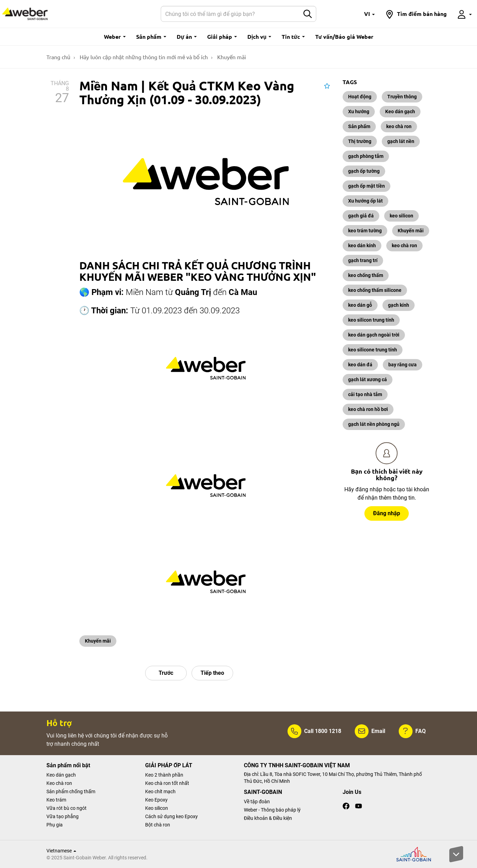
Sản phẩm (359, 126)
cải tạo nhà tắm (365, 394)
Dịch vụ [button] (259, 37)
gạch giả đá (361, 216)
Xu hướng (359, 111)
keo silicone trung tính (373, 350)
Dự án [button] (187, 37)
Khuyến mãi (98, 641)
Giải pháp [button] (222, 37)
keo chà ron (399, 126)
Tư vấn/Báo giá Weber (344, 37)
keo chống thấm (366, 275)
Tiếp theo (212, 673)
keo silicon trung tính (371, 320)
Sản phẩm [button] (151, 37)
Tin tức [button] (293, 37)
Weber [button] (115, 37)
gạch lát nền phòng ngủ (374, 424)
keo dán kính (362, 245)
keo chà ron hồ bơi (368, 409)
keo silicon (401, 216)
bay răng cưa (403, 365)
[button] (369, 14)
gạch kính (399, 305)
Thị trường (360, 141)
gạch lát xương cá (368, 379)
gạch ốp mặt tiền (366, 186)
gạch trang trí (363, 260)
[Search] (230, 14)
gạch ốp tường (364, 171)
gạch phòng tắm (366, 156)
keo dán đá (360, 365)
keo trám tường (365, 231)
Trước (166, 673)
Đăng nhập (387, 513)
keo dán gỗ (360, 305)
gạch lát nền (401, 141)
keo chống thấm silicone (375, 290)
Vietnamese (61, 851)
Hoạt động (360, 97)
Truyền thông (402, 97)
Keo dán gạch (400, 111)
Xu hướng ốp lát (365, 201)
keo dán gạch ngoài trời (374, 335)
